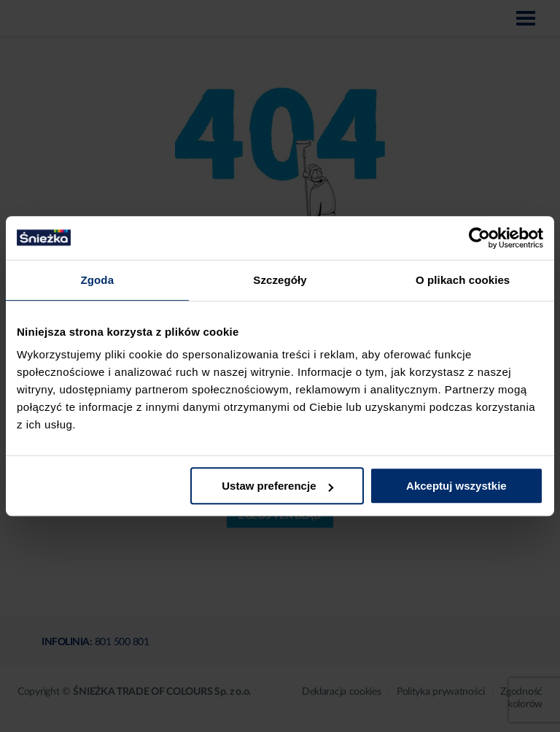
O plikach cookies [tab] (463, 280)
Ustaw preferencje (277, 486)
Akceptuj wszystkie (456, 486)
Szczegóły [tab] (280, 280)
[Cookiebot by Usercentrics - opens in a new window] (479, 238)
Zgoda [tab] (98, 280)
